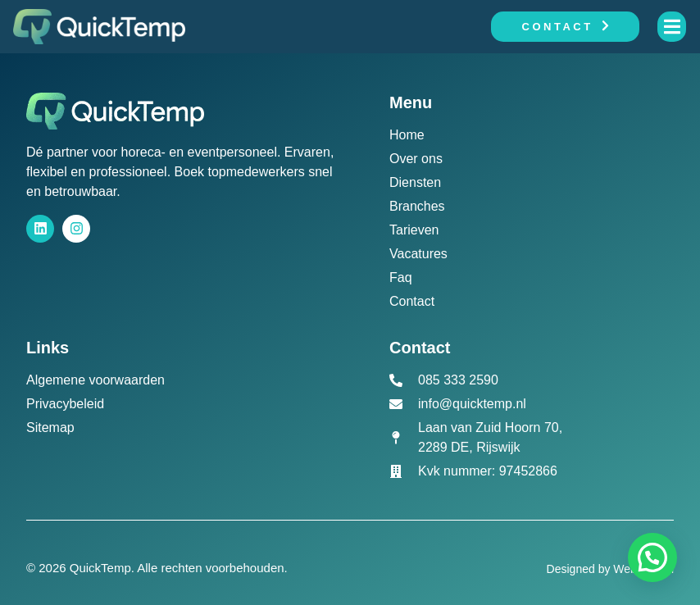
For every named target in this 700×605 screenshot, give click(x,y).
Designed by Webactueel (610, 569)
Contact (566, 26)
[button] (652, 557)
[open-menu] (672, 27)
